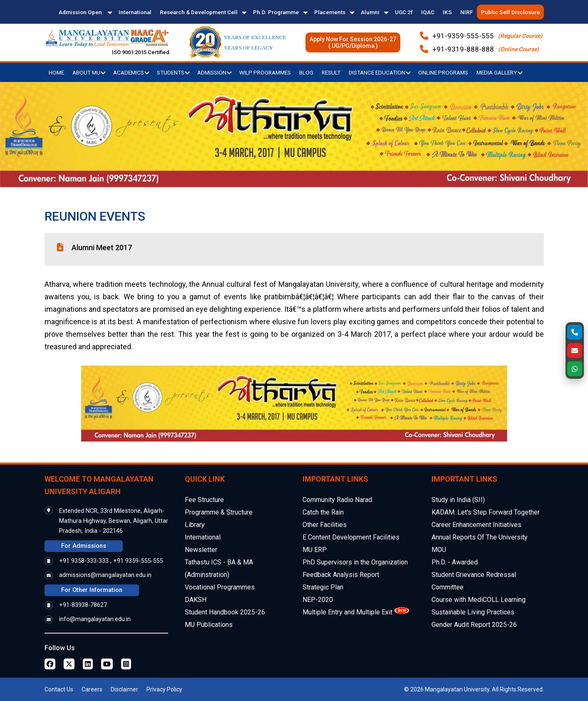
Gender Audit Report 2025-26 (474, 625)
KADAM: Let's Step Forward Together (486, 512)
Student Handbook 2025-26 (225, 612)
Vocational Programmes (220, 587)
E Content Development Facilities (351, 537)
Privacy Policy (164, 689)
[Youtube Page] (107, 664)
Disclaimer (124, 689)
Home (56, 72)
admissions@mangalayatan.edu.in (105, 575)
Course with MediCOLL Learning (479, 600)
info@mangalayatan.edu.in (95, 619)
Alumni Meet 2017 (102, 247)
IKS (447, 12)
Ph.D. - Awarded (455, 562)
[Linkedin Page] (88, 664)
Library (195, 525)
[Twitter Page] (69, 664)
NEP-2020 (318, 600)
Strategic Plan (323, 587)
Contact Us (59, 689)
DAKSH (196, 600)
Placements (330, 12)
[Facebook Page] (50, 664)
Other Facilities (325, 525)
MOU (439, 550)
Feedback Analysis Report (341, 575)
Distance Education (380, 72)
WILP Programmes (265, 72)
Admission (215, 72)
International (135, 12)
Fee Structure (204, 500)
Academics (131, 72)
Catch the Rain (323, 512)
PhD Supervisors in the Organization (355, 562)
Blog (306, 72)
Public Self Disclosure (510, 12)
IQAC (428, 12)
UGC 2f (404, 12)
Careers (92, 689)
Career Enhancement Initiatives (476, 525)
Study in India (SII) (458, 500)
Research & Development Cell (199, 12)
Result (331, 72)
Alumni (370, 12)
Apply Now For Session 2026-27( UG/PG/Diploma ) (353, 42)
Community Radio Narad (337, 500)
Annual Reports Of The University (480, 537)
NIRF (466, 12)
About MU (89, 72)
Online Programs (443, 72)
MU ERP (315, 550)
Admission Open (81, 12)
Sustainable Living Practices (473, 612)
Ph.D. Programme (276, 12)
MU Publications (209, 625)
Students (173, 72)
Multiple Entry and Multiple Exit (347, 612)
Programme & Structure (219, 512)
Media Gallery (500, 72)
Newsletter (201, 550)
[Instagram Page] (126, 664)
